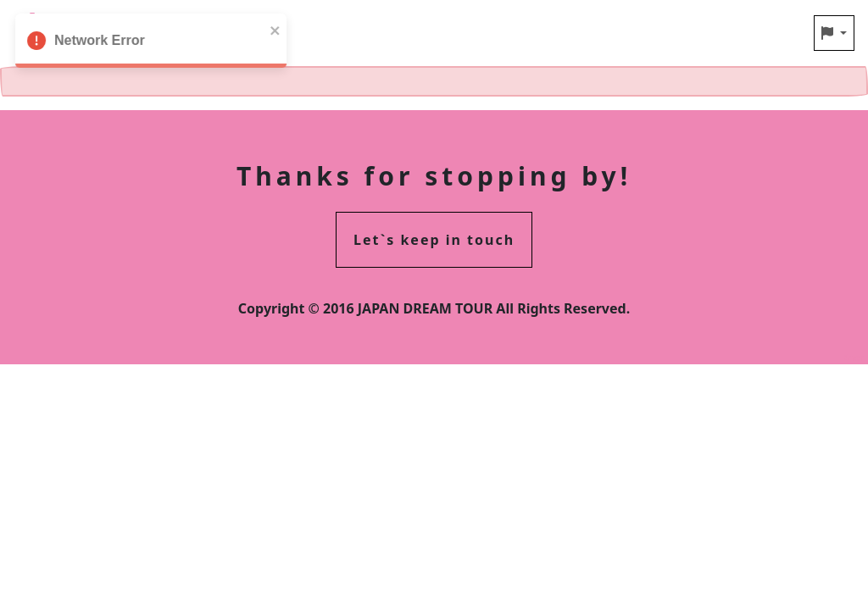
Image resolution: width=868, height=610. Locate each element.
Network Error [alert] (141, 43)
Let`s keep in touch (434, 240)
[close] (265, 29)
